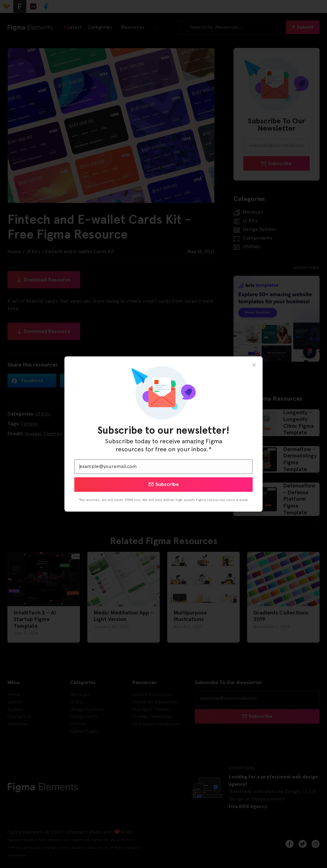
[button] (254, 365)
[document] (163, 434)
